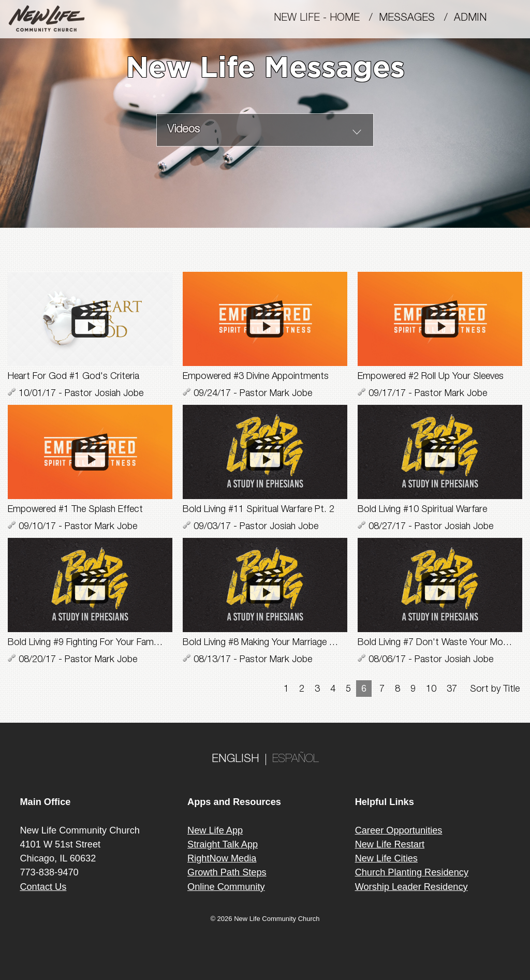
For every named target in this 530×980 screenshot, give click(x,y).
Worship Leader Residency (411, 887)
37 (452, 690)
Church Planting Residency (412, 872)
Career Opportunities (399, 830)
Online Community (226, 887)
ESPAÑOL (296, 759)
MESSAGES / (416, 19)
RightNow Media (222, 858)
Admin (475, 19)
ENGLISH (235, 759)
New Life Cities (386, 858)
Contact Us (43, 887)
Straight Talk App (223, 844)
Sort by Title (495, 690)
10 (431, 690)
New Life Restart (390, 844)
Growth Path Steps (227, 872)
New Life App (215, 830)
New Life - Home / (326, 19)
